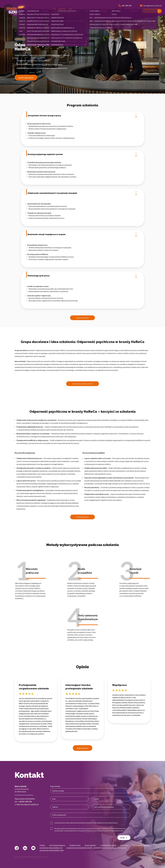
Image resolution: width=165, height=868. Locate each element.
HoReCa (34, 39)
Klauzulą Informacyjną (86, 831)
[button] (24, 11)
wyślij (124, 838)
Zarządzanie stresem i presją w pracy (82, 116)
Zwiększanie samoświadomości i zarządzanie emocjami (82, 193)
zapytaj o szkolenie (82, 318)
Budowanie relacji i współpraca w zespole (82, 234)
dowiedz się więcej (82, 517)
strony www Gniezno (43, 857)
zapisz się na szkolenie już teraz (83, 384)
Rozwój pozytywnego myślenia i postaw (82, 154)
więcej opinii (83, 748)
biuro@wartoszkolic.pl (29, 804)
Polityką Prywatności (103, 831)
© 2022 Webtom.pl (31, 857)
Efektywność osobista (26, 31)
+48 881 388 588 (25, 802)
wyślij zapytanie (26, 78)
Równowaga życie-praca (82, 276)
